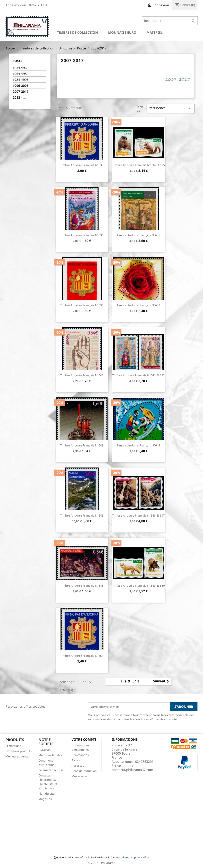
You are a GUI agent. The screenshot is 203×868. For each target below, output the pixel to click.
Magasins (45, 799)
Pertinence (170, 108)
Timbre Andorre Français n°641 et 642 (139, 375)
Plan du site (47, 794)
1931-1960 (21, 68)
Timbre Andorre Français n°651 (82, 656)
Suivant (162, 681)
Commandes (80, 755)
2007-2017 (21, 92)
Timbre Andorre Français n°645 (82, 515)
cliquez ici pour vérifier (135, 857)
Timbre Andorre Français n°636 (82, 235)
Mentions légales (50, 755)
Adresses (78, 766)
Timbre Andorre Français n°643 (82, 445)
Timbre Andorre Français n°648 (82, 586)
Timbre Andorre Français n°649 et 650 (139, 586)
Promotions (13, 746)
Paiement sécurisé (51, 770)
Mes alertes (80, 776)
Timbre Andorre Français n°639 (138, 305)
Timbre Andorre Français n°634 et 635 (139, 165)
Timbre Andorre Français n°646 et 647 (139, 515)
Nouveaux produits (19, 751)
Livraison (45, 750)
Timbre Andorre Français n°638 (82, 305)
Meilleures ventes (18, 756)
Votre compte (84, 739)
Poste (17, 61)
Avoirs (76, 760)
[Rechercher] (170, 21)
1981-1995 (21, 80)
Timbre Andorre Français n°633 (82, 165)
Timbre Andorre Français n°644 (138, 445)
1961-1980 (21, 74)
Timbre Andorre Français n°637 (138, 235)
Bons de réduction (84, 771)
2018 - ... (19, 98)
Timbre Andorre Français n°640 (82, 375)
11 (137, 681)
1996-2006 (21, 86)
